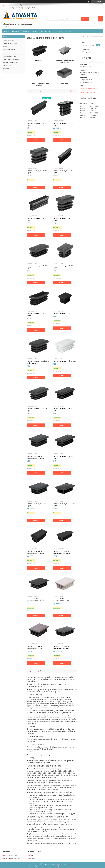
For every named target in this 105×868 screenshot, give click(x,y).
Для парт (6, 69)
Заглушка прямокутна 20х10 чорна (63, 124)
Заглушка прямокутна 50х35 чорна (37, 505)
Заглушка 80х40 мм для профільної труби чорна (35, 552)
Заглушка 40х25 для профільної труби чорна (38, 362)
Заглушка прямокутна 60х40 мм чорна (64, 505)
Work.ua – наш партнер (12, 858)
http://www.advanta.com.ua (89, 88)
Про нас (34, 31)
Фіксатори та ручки (9, 50)
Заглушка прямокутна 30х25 (63, 314)
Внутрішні (39, 61)
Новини (33, 858)
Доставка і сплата (46, 31)
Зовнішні (65, 83)
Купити (36, 140)
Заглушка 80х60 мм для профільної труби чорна (35, 600)
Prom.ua (63, 864)
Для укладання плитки (10, 62)
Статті (58, 31)
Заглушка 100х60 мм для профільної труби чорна (61, 647)
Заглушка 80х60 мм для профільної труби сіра (35, 647)
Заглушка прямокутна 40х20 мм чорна (38, 267)
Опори (5, 46)
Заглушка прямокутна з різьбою (39, 84)
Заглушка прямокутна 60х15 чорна (37, 219)
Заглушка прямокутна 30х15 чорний (63, 219)
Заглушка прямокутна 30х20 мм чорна (64, 267)
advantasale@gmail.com (88, 92)
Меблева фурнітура (9, 56)
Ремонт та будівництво (11, 59)
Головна (6, 31)
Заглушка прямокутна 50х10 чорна (37, 124)
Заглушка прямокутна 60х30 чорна (63, 457)
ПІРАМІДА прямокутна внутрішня (65, 62)
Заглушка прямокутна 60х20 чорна (37, 315)
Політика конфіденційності (68, 866)
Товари (15, 31)
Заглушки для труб (9, 40)
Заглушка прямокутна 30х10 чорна (37, 172)
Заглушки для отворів (10, 43)
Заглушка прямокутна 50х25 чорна (37, 410)
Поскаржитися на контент (50, 866)
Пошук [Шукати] (85, 19)
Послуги (24, 31)
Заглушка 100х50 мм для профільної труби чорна (61, 552)
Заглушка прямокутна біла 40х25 (65, 361)
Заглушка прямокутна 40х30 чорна (63, 410)
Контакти (68, 31)
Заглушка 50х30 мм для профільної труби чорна (35, 457)
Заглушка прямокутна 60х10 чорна (63, 172)
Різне (4, 72)
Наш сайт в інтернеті (11, 856)
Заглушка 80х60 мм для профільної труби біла (61, 600)
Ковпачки (6, 53)
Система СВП (7, 65)
